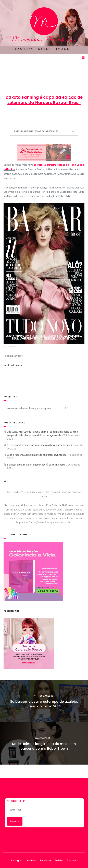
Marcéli (15, 115)
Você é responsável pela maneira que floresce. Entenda (37, 455)
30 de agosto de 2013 (39, 115)
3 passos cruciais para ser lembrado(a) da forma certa (36, 465)
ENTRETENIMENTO (69, 115)
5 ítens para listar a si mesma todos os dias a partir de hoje (39, 445)
